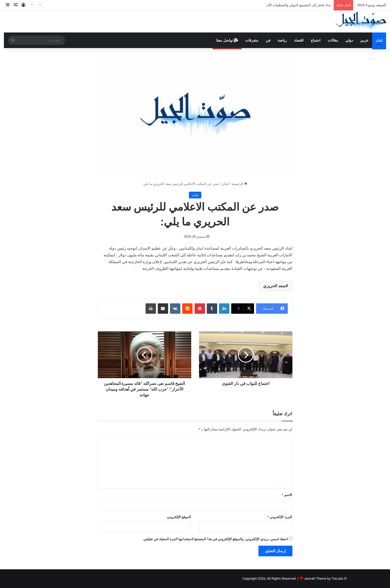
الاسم (287, 495)
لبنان (379, 40)
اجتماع (316, 40)
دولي (349, 40)
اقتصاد (299, 40)
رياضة (282, 40)
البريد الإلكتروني (280, 517)
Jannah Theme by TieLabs (324, 579)
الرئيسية (239, 184)
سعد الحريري (274, 286)
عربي (364, 40)
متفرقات (252, 40)
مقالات (333, 40)
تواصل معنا (227, 40)
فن (268, 40)
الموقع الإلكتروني (179, 517)
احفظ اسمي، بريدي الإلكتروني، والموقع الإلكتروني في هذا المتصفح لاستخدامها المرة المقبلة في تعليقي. (215, 539)
